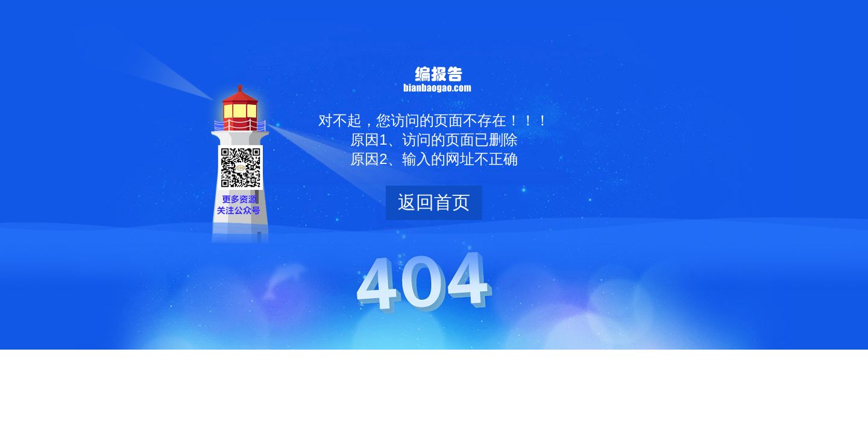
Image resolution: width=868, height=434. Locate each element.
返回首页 (434, 202)
